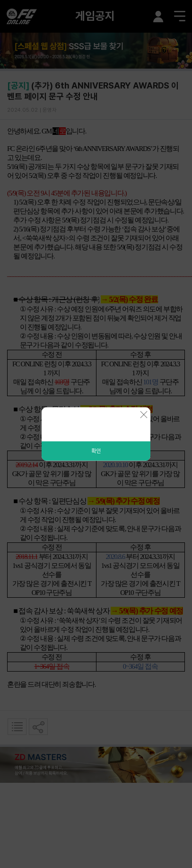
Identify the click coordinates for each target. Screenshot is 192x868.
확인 (96, 451)
